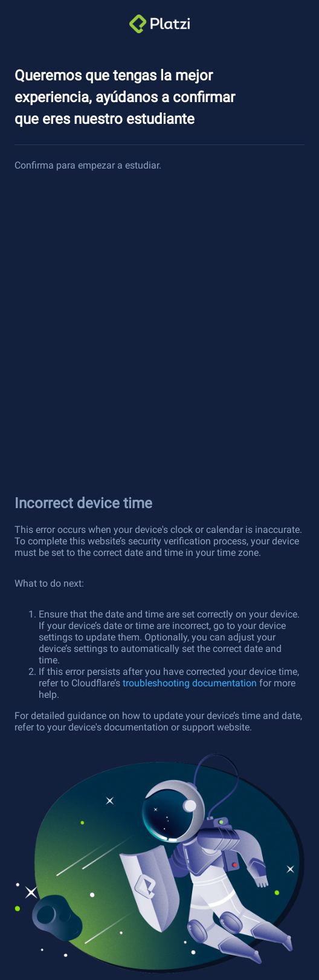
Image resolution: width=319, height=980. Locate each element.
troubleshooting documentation (190, 683)
